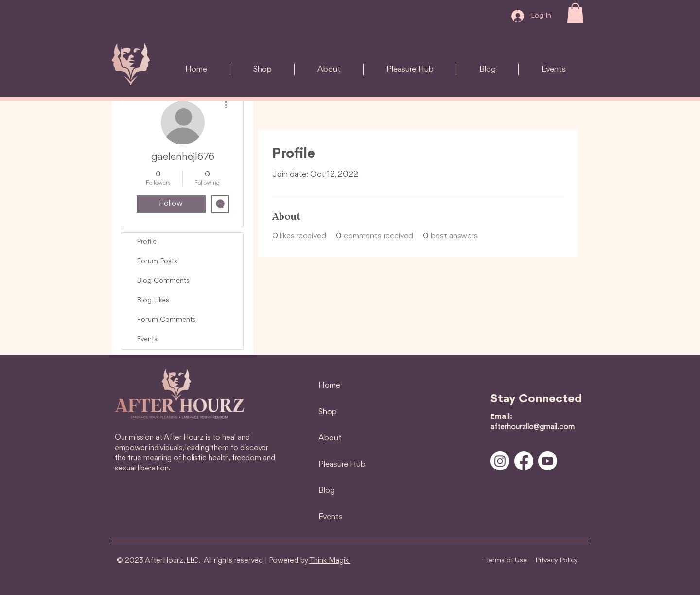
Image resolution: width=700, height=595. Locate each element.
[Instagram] (500, 461)
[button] (575, 13)
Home (329, 386)
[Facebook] (524, 461)
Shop (328, 412)
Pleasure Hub (342, 464)
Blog (327, 491)
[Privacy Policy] (556, 561)
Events (331, 517)
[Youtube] (548, 461)
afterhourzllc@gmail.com (533, 427)
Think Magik (330, 561)
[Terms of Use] (506, 561)
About (330, 438)
